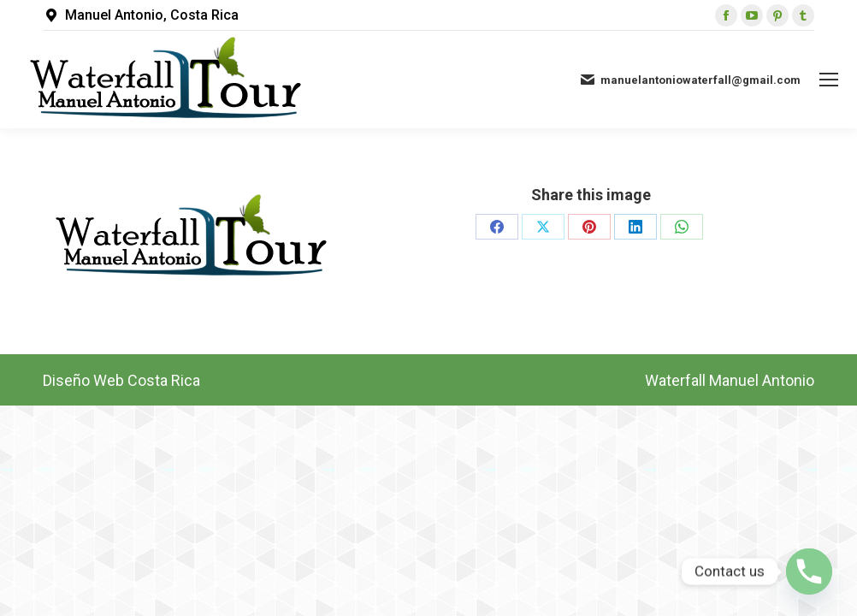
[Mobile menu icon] (829, 80)
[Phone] (809, 572)
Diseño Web (83, 380)
